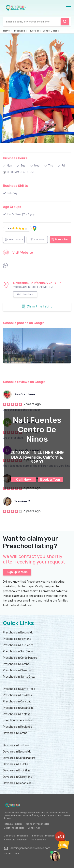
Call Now (24, 480)
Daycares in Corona (15, 733)
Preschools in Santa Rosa (19, 689)
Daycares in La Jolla (15, 764)
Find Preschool (65, 21)
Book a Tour (50, 480)
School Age (34, 828)
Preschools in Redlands (17, 727)
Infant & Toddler (13, 824)
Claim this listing (37, 306)
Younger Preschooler (37, 824)
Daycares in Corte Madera (19, 758)
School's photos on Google (24, 323)
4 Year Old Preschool (16, 840)
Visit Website (18, 252)
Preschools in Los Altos (17, 695)
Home (6, 31)
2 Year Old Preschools (16, 836)
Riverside (34, 31)
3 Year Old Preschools (44, 836)
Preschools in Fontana (17, 639)
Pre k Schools (38, 840)
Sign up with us (17, 572)
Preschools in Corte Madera (20, 658)
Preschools (19, 31)
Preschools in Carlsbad (17, 702)
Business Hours (15, 158)
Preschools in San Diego (18, 651)
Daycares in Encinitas (17, 771)
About (17, 852)
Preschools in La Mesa (17, 714)
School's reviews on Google (24, 382)
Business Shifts (15, 186)
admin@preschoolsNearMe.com (27, 848)
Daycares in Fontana (16, 745)
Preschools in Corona (16, 664)
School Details (51, 31)
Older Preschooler (14, 828)
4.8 (9, 228)
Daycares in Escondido (17, 752)
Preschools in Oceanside (18, 708)
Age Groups (12, 207)
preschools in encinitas (17, 720)
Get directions (25, 294)
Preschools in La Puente (18, 645)
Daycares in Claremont (17, 777)
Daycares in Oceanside (17, 783)
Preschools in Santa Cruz (19, 677)
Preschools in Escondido (18, 633)
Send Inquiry (14, 239)
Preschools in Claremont (18, 670)
